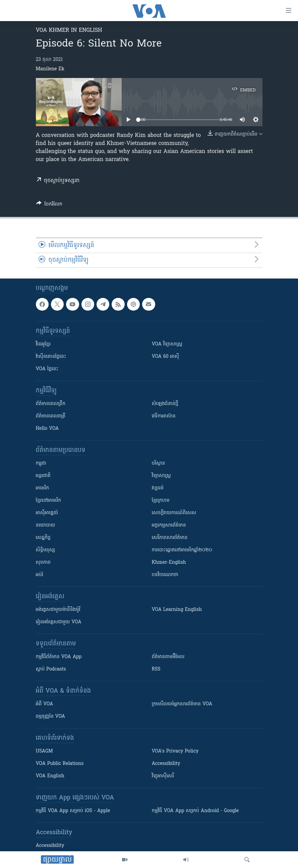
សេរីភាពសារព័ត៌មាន (170, 538)
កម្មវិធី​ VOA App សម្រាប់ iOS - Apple (73, 811)
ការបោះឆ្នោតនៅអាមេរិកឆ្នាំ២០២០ (182, 550)
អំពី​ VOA (45, 704)
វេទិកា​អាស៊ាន (164, 416)
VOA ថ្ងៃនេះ (47, 369)
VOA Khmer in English (69, 30)
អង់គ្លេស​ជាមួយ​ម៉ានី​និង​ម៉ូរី (58, 610)
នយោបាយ (46, 525)
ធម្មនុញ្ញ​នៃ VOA (51, 717)
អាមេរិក (43, 488)
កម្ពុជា (41, 463)
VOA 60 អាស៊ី (166, 357)
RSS (156, 669)
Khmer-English (169, 563)
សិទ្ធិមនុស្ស (46, 550)
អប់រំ (40, 575)
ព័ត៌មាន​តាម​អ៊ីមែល (168, 657)
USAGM (44, 751)
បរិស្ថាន (159, 463)
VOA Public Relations (60, 764)
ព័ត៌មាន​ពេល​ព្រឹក (51, 404)
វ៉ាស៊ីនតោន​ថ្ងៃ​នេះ (51, 357)
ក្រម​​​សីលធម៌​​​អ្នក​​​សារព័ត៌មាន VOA (182, 704)
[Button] (49, 205)
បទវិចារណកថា (165, 575)
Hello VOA (47, 429)
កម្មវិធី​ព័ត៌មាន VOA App (59, 657)
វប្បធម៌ (158, 488)
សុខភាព (43, 563)
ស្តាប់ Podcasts (51, 669)
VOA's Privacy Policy (175, 751)
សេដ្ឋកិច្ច (43, 538)
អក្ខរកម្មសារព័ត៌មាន (169, 525)
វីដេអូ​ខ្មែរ (43, 344)
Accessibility (166, 764)
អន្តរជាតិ (43, 476)
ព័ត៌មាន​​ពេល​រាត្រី (51, 416)
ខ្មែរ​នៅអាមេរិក (49, 501)
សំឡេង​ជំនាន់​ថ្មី (165, 404)
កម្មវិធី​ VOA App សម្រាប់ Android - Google (195, 811)
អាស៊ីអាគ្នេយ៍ (47, 513)
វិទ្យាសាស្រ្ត (161, 476)
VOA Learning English (177, 610)
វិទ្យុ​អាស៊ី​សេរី (163, 776)
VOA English (50, 776)
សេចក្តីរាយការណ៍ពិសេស (174, 513)
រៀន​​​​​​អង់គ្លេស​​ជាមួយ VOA (59, 622)
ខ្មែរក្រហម (161, 501)
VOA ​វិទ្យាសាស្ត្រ (167, 344)
